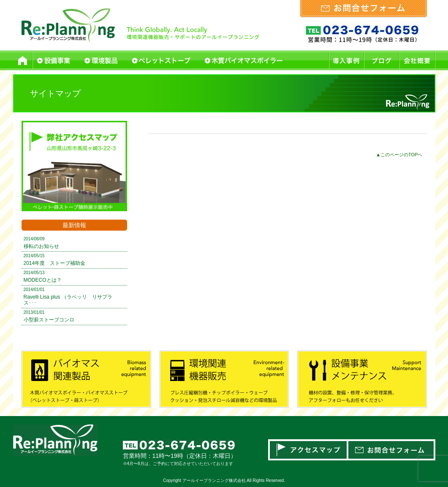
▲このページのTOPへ (399, 155)
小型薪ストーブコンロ (49, 320)
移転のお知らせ (41, 246)
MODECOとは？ (43, 280)
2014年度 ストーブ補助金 (55, 263)
